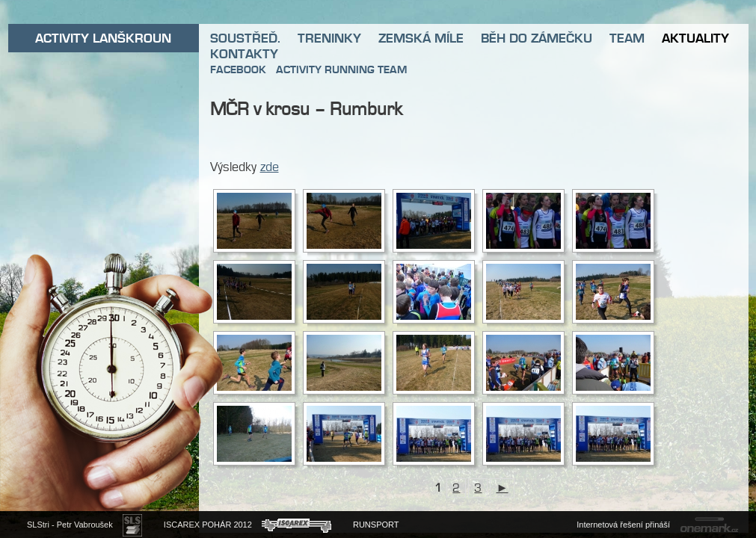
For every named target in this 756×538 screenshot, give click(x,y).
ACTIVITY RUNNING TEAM (341, 69)
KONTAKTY (244, 54)
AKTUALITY (695, 38)
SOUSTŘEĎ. (245, 38)
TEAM (627, 38)
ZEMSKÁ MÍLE (421, 38)
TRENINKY (329, 38)
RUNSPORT (376, 525)
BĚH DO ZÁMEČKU (537, 38)
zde (270, 167)
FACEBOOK (238, 69)
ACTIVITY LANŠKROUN (103, 38)
